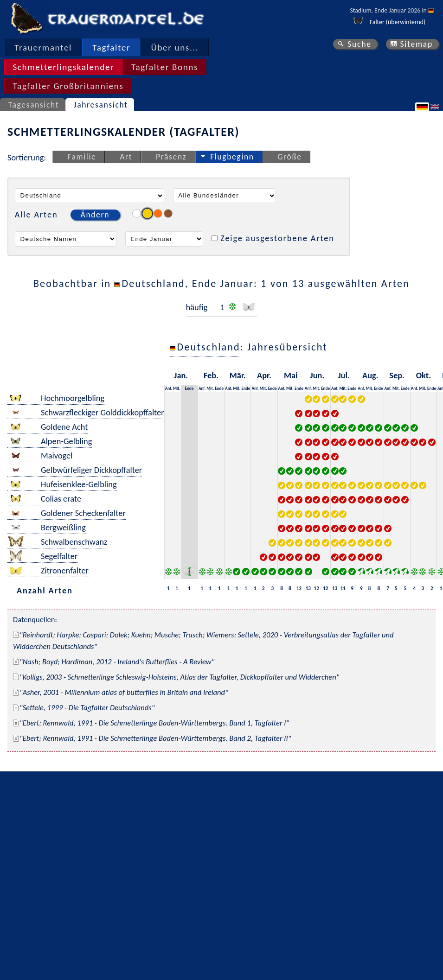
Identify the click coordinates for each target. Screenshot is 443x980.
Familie (82, 157)
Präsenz (171, 157)
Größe (289, 157)
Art (126, 157)
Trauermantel (43, 48)
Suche (360, 44)
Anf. (169, 388)
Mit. (177, 388)
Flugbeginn (232, 157)
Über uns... (175, 48)
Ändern (95, 215)
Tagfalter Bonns (165, 67)
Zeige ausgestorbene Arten (277, 238)
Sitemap (416, 44)
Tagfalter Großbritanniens (68, 86)
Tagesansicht (34, 105)
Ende (189, 388)
